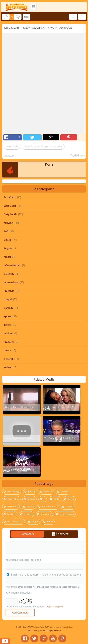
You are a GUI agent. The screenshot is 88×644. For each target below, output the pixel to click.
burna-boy (46, 514)
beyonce (48, 492)
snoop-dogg (13, 492)
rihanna (31, 499)
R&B (6, 231)
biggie (35, 522)
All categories (44, 189)
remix (50, 522)
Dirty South (10, 214)
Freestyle (9, 291)
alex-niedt (12, 147)
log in (49, 607)
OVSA (47, 627)
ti (44, 499)
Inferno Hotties (12, 266)
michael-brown (50, 507)
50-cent (65, 492)
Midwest (9, 223)
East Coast (10, 197)
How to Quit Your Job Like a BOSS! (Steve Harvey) (31, 439)
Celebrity (9, 274)
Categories (33, 7)
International (11, 283)
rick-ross (28, 514)
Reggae (8, 248)
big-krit (70, 507)
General (8, 359)
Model (7, 257)
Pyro (49, 165)
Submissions (67, 627)
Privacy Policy (39, 627)
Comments (27, 534)
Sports (7, 317)
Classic (7, 240)
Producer (9, 342)
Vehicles (8, 334)
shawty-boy (13, 499)
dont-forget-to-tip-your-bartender (43, 147)
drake (57, 499)
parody (32, 492)
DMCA (30, 627)
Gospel (8, 300)
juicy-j (71, 499)
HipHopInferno (39, 631)
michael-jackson (15, 522)
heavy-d (11, 514)
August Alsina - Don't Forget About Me (25, 407)
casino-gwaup (67, 514)
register (59, 607)
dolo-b (30, 507)
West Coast (10, 206)
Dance (7, 351)
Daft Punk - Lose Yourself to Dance (23, 470)
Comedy (8, 308)
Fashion (8, 368)
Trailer (7, 325)
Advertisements (56, 627)
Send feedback (22, 627)
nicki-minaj (13, 507)
